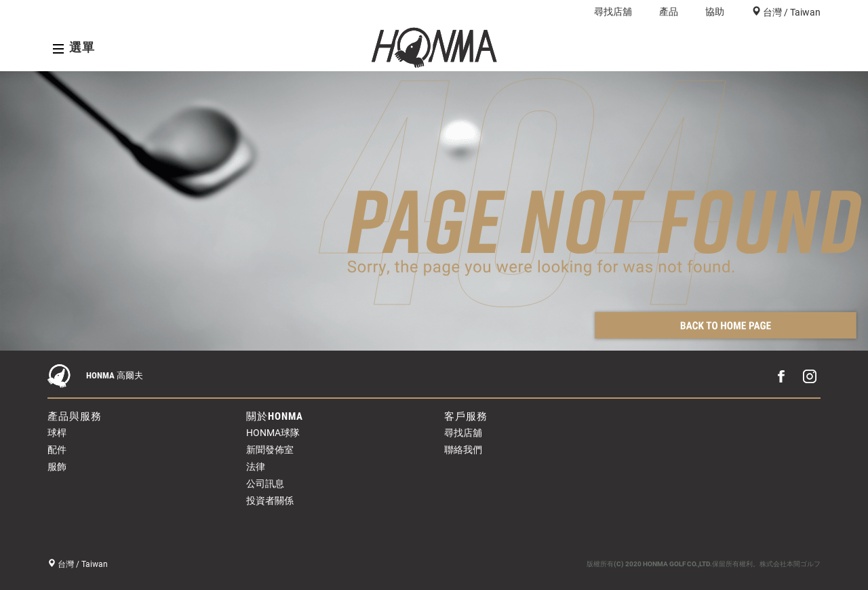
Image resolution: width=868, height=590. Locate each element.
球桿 (57, 433)
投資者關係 (270, 500)
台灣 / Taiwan (791, 12)
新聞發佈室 (270, 450)
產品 (669, 12)
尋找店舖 (613, 12)
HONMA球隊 (273, 433)
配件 (57, 450)
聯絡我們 (463, 450)
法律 (256, 467)
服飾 (57, 467)
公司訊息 (265, 484)
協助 (715, 12)
